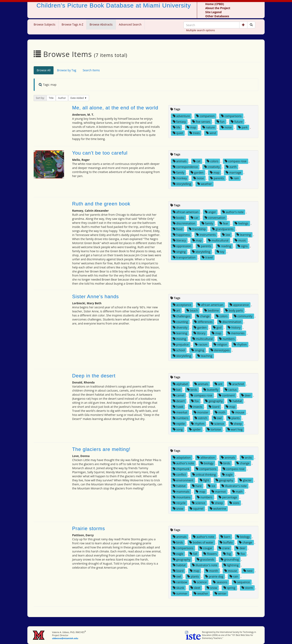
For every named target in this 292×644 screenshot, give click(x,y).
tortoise (214, 429)
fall (193, 554)
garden (197, 172)
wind (211, 133)
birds (192, 390)
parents (217, 178)
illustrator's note (234, 486)
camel (178, 395)
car (194, 218)
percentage (228, 497)
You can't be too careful (100, 153)
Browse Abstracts (101, 24)
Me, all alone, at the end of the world (115, 108)
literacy (179, 240)
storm (247, 588)
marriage (233, 172)
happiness (181, 235)
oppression (182, 246)
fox (195, 401)
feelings (242, 223)
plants (234, 418)
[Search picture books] (251, 25)
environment (183, 480)
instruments (206, 235)
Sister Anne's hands (96, 296)
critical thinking (204, 475)
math (237, 492)
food (178, 229)
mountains (182, 497)
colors (212, 161)
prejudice (181, 344)
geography (214, 401)
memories (236, 333)
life (177, 127)
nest (248, 571)
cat (197, 161)
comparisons (231, 116)
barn (225, 537)
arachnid (236, 384)
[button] (243, 25)
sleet (195, 588)
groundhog (230, 559)
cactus (231, 390)
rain (235, 178)
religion (220, 344)
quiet (178, 133)
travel (207, 257)
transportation (184, 257)
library (200, 333)
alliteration (206, 458)
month (212, 571)
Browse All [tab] (44, 70)
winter (221, 593)
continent (227, 395)
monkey (180, 178)
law (226, 235)
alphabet (180, 384)
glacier (245, 480)
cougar (206, 548)
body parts (234, 310)
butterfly (211, 390)
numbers (227, 339)
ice (211, 486)
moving (179, 339)
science (217, 424)
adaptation (182, 458)
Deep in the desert (94, 376)
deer (246, 395)
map (191, 127)
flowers (210, 554)
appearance (239, 305)
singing (179, 252)
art (176, 310)
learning (244, 235)
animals (180, 161)
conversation (215, 218)
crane (224, 548)
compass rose (236, 161)
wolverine (218, 509)
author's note (233, 212)
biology (207, 463)
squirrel (196, 509)
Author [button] (62, 98)
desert (179, 401)
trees (195, 133)
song (178, 429)
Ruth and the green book (101, 204)
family (179, 172)
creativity (212, 167)
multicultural (218, 240)
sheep (236, 424)
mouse (238, 412)
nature (209, 127)
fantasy (179, 122)
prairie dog (214, 576)
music (240, 240)
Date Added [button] (77, 98)
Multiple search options (201, 30)
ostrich (201, 418)
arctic (247, 458)
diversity (180, 327)
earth (231, 167)
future (237, 122)
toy (220, 252)
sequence (242, 582)
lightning (231, 565)
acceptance (182, 305)
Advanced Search (130, 24)
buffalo (226, 542)
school (179, 350)
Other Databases (217, 16)
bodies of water (201, 542)
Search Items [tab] (91, 70)
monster (201, 412)
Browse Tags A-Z (72, 24)
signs (243, 246)
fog (227, 554)
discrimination (184, 223)
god (217, 327)
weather (205, 184)
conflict (179, 475)
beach (192, 310)
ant (218, 384)
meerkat (180, 412)
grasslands (206, 559)
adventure (181, 116)
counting (180, 322)
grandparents (223, 229)
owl (218, 418)
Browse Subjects (45, 24)
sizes (234, 503)
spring (229, 588)
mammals (181, 492)
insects (196, 407)
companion (205, 116)
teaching (205, 356)
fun (221, 122)
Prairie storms (89, 528)
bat (177, 390)
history (234, 327)
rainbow (180, 582)
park (243, 127)
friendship (197, 229)
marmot (219, 492)
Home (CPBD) (215, 4)
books (179, 218)
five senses (201, 122)
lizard (214, 407)
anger (210, 212)
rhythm (240, 344)
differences (203, 322)
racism (201, 344)
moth (220, 412)
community (243, 316)
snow (178, 509)
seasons (220, 582)
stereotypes (220, 350)
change (203, 316)
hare (197, 486)
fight (205, 480)
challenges (181, 316)
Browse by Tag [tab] (67, 70)
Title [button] (51, 98)
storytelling (182, 184)
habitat (235, 401)
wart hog (235, 429)
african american (186, 212)
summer (180, 593)
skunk (178, 588)
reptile (179, 424)
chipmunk (181, 469)
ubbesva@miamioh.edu (65, 638)
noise (226, 127)
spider (195, 429)
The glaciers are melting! (101, 449)
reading (224, 246)
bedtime (211, 310)
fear (224, 223)
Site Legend (213, 12)
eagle (227, 475)
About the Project (218, 8)
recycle (179, 503)
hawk (178, 407)
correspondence (185, 167)
